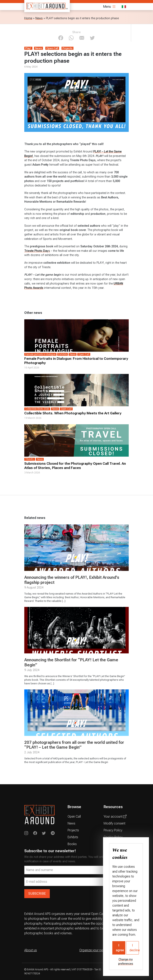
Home (28, 18)
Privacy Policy (113, 830)
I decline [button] (134, 948)
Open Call (74, 816)
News (39, 18)
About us (31, 950)
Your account (115, 816)
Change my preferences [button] (126, 961)
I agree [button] (120, 948)
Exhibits (73, 837)
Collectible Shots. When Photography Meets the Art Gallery (73, 413)
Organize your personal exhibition (102, 950)
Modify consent (114, 823)
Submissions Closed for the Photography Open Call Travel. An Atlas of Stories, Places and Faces (75, 466)
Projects (73, 830)
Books (72, 844)
